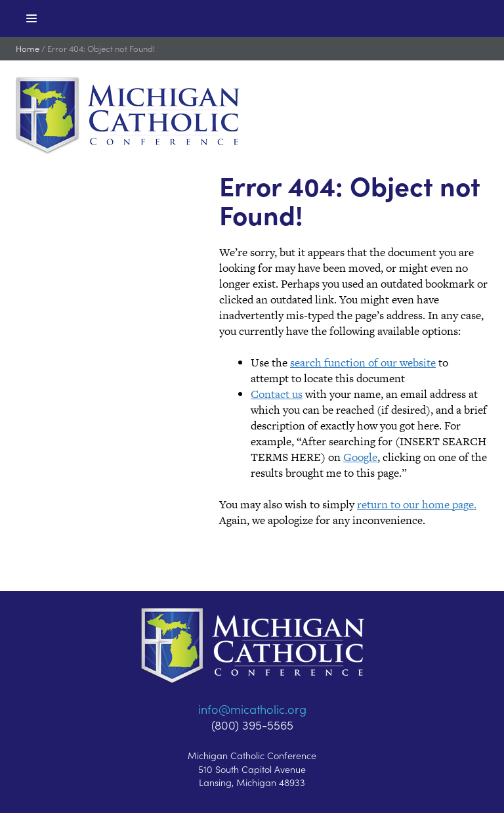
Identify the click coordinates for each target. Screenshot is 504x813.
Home (28, 48)
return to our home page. (417, 504)
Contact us (277, 394)
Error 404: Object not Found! (101, 48)
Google (360, 457)
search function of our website (363, 363)
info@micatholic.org (252, 709)
